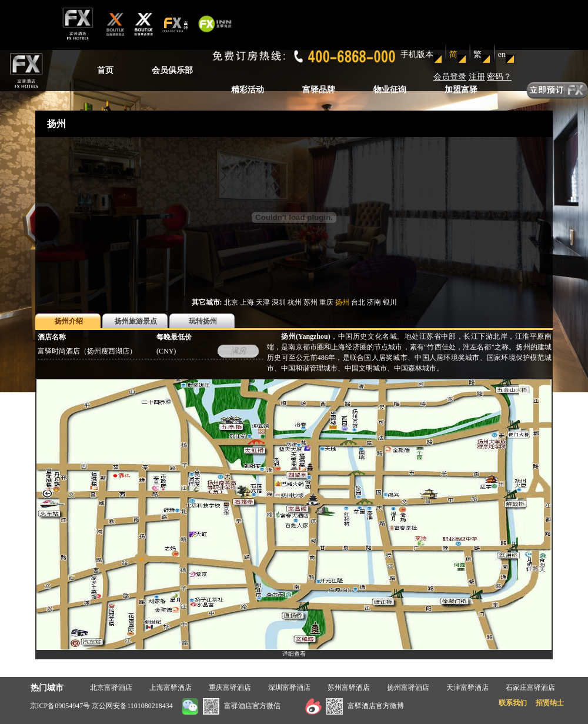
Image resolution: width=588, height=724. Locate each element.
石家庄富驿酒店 (530, 688)
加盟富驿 (461, 90)
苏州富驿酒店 (349, 688)
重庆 (326, 302)
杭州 (295, 302)
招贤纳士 (550, 703)
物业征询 (390, 90)
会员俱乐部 (172, 70)
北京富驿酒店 (111, 688)
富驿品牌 (319, 90)
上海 (247, 302)
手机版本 (417, 54)
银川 (390, 302)
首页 (105, 70)
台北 (358, 302)
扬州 (342, 302)
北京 (231, 302)
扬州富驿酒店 (408, 688)
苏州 (310, 302)
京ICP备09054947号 (60, 706)
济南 (374, 302)
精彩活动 (248, 90)
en (502, 54)
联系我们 (513, 703)
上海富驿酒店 (171, 688)
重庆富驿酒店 (230, 688)
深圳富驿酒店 (289, 688)
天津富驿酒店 (467, 688)
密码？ (499, 77)
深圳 (279, 302)
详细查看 (294, 654)
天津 (263, 302)
